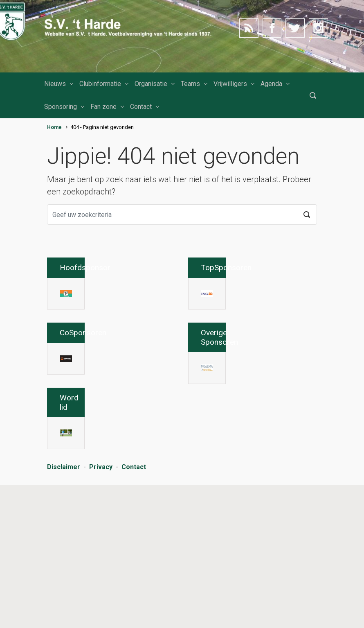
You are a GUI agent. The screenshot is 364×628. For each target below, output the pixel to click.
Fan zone (103, 107)
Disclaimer (64, 610)
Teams (190, 84)
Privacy (101, 610)
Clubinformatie (100, 84)
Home (54, 127)
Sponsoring (61, 107)
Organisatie (151, 84)
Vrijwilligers (230, 84)
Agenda (271, 84)
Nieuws (55, 84)
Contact (141, 107)
